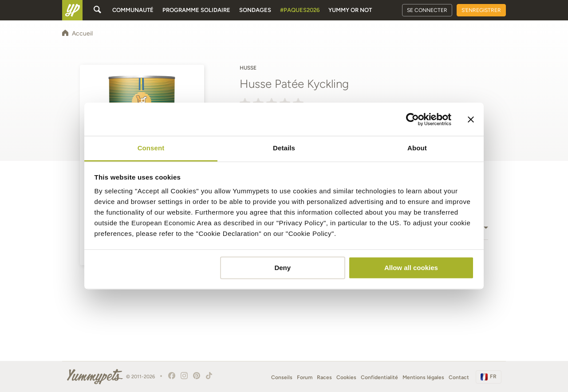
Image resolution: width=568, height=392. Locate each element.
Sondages (255, 10)
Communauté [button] (133, 10)
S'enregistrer (481, 10)
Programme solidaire (196, 10)
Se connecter (427, 10)
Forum (305, 377)
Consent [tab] (151, 148)
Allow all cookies (411, 268)
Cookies (346, 377)
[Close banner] (471, 119)
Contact (459, 377)
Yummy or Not (350, 10)
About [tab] (417, 148)
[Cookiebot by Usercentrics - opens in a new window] (412, 119)
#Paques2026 (300, 10)
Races (324, 377)
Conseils (282, 377)
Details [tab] (284, 148)
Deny (282, 268)
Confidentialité (379, 377)
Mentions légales (423, 377)
